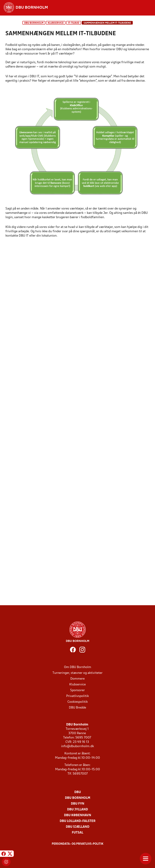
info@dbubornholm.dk (77, 746)
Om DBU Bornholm (78, 667)
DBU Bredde (77, 708)
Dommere (77, 679)
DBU (78, 792)
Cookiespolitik (78, 702)
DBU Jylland (77, 810)
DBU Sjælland (78, 827)
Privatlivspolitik (77, 696)
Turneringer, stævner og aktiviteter (77, 673)
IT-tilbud (74, 23)
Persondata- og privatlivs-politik (78, 844)
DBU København (78, 815)
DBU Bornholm (34, 23)
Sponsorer (77, 690)
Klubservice (77, 685)
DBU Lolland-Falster (78, 821)
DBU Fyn (78, 804)
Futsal (77, 833)
